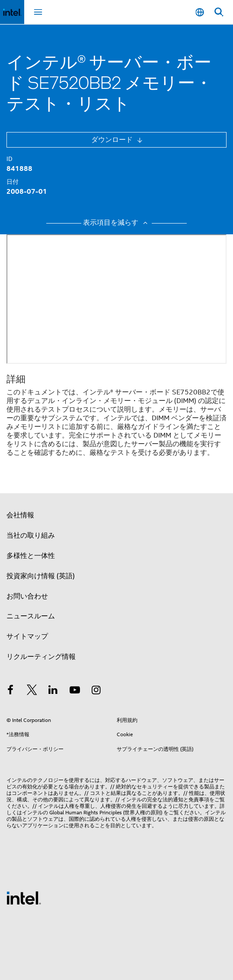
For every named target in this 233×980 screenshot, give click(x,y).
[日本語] (200, 12)
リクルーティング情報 (41, 657)
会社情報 (20, 515)
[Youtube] (75, 691)
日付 (13, 182)
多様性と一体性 (31, 556)
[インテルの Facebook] (10, 691)
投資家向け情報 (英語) (41, 576)
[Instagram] (96, 691)
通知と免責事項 (191, 799)
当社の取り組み (31, 536)
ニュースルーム (31, 616)
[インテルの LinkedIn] (53, 691)
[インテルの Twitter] (32, 691)
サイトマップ (27, 637)
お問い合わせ (27, 596)
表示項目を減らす (116, 223)
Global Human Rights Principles (86, 812)
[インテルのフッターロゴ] (24, 898)
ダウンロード (113, 140)
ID (10, 159)
